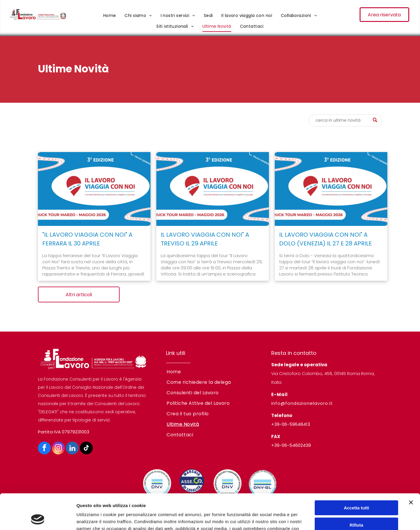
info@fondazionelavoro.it (302, 403)
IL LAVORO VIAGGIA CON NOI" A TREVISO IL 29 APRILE (205, 239)
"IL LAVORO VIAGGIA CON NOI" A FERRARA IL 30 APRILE (87, 239)
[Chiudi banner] (411, 469)
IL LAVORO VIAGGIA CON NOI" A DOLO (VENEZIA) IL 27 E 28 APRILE (325, 239)
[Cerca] (345, 120)
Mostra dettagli (92, 518)
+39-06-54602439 (291, 445)
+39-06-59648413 (291, 424)
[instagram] (58, 449)
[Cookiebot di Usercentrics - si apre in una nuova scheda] (38, 519)
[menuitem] (110, 15)
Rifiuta (357, 492)
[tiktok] (86, 449)
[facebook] (44, 449)
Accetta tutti (357, 475)
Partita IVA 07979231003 (64, 432)
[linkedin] (72, 449)
